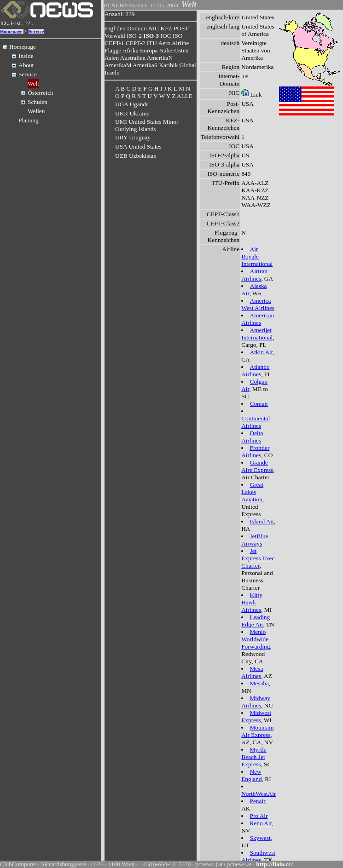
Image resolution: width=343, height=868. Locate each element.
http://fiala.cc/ (274, 864)
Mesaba (259, 683)
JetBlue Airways (255, 540)
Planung (29, 120)
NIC (154, 28)
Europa (149, 50)
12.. (5, 23)
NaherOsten (174, 50)
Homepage (11, 32)
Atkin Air (262, 352)
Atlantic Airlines (255, 371)
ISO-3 (151, 36)
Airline (180, 43)
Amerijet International (257, 334)
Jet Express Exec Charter (258, 558)
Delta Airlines (252, 437)
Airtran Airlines (254, 275)
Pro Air (259, 816)
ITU (152, 43)
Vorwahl (115, 36)
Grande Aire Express (257, 466)
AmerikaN (160, 58)
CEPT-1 (114, 43)
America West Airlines (258, 304)
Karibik (168, 65)
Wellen (36, 111)
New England (251, 775)
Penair (258, 801)
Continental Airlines (256, 422)
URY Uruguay (133, 137)
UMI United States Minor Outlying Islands (147, 125)
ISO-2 (134, 36)
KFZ (166, 28)
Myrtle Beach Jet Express (254, 757)
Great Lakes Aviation (252, 492)
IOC (166, 36)
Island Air (262, 521)
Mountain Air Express (257, 731)
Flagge (113, 50)
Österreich (41, 93)
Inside (26, 56)
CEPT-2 (135, 43)
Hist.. (17, 23)
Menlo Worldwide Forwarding (256, 639)
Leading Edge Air (256, 621)
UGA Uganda (132, 104)
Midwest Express (256, 716)
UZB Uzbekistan (136, 156)
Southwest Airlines (258, 856)
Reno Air (261, 823)
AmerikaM (118, 65)
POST (181, 28)
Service (36, 32)
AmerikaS (145, 65)
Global (188, 65)
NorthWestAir (259, 794)
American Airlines (258, 319)
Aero (164, 43)
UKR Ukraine (132, 113)
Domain (137, 28)
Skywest (260, 838)
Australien (133, 58)
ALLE (185, 96)
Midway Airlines (256, 702)
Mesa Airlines (252, 672)
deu (121, 28)
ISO (177, 36)
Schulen (38, 102)
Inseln (112, 72)
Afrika (131, 50)
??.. (29, 23)
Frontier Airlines (255, 451)
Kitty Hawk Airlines (252, 602)
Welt (33, 83)
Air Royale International (257, 256)
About (26, 65)
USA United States (138, 147)
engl (110, 28)
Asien (112, 58)
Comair (259, 404)
